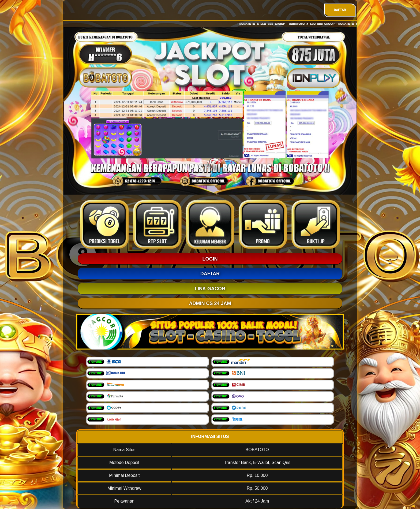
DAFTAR (340, 10)
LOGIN (210, 259)
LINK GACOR (210, 289)
